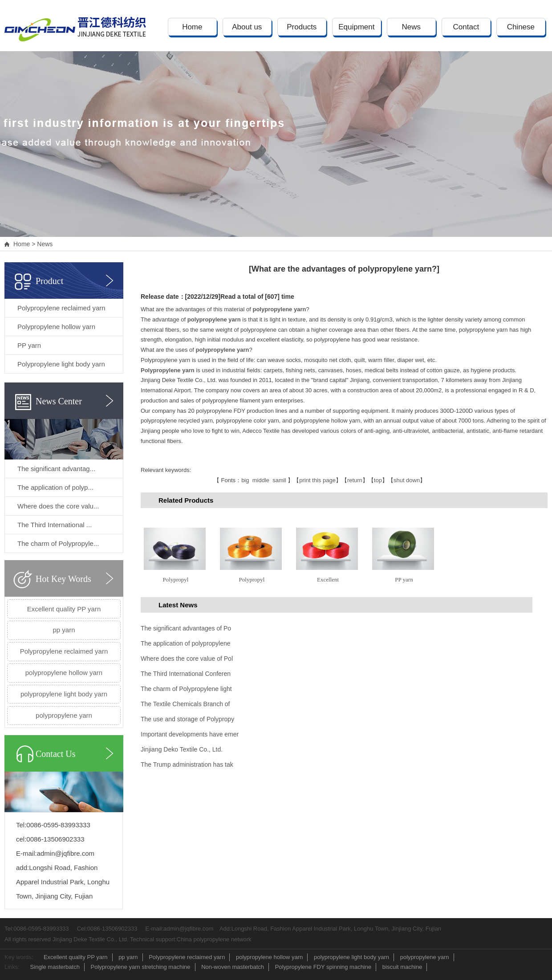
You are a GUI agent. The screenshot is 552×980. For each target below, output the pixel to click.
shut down (407, 480)
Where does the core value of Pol (187, 659)
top (378, 480)
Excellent (328, 579)
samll (279, 480)
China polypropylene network (214, 939)
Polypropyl (176, 579)
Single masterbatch (55, 967)
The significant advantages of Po (186, 628)
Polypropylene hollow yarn (56, 327)
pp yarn (64, 630)
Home (192, 27)
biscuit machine (402, 967)
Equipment (356, 27)
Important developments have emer (190, 734)
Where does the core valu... (58, 506)
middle (261, 480)
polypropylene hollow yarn (64, 673)
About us (247, 27)
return (355, 480)
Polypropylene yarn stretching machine (141, 967)
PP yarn (29, 345)
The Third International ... (55, 525)
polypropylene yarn (64, 715)
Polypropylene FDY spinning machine (323, 967)
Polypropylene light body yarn (61, 364)
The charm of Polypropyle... (58, 543)
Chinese (521, 27)
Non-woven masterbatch (233, 967)
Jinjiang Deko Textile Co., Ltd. (182, 749)
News (412, 27)
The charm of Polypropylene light (186, 689)
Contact (466, 27)
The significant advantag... (56, 469)
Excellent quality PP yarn (64, 609)
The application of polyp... (55, 487)
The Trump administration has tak (187, 764)
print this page (317, 480)
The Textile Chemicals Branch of (185, 704)
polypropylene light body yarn (64, 694)
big (245, 480)
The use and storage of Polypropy (187, 719)
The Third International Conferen (186, 674)
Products (302, 27)
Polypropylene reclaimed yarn (61, 308)
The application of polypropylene (186, 643)
